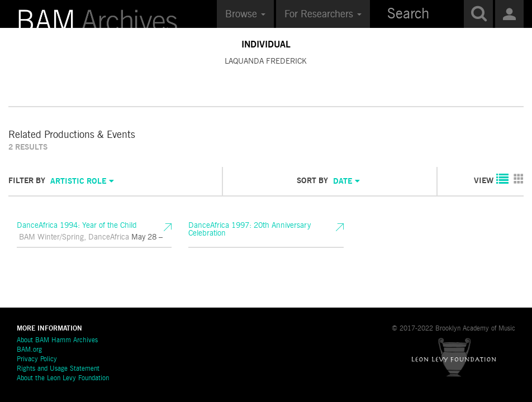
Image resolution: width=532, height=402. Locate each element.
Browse (245, 15)
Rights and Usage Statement (58, 369)
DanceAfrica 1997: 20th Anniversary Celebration (261, 231)
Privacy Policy (37, 360)
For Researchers (323, 15)
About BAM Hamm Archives (57, 341)
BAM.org (29, 350)
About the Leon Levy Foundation (63, 379)
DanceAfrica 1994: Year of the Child (90, 231)
